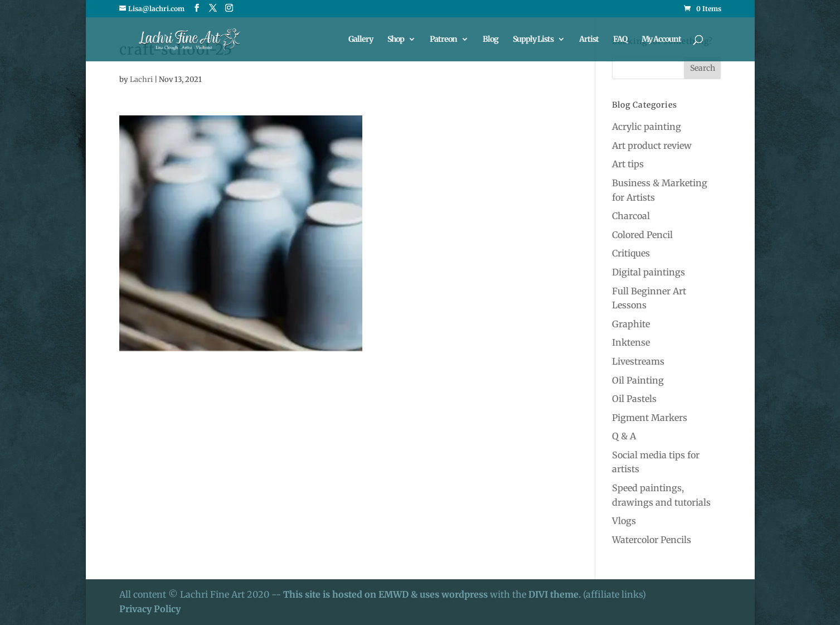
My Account (661, 40)
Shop (396, 40)
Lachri (141, 79)
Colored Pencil (642, 235)
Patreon (443, 40)
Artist (589, 40)
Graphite (631, 324)
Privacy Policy (150, 609)
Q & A (624, 436)
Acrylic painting (647, 127)
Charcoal (631, 216)
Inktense (631, 342)
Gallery (361, 40)
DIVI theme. (556, 594)
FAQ (620, 40)
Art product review (652, 146)
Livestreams (638, 361)
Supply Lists (533, 40)
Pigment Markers (650, 418)
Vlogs (624, 521)
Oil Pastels (634, 399)
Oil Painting (638, 380)
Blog (491, 40)
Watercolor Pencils (652, 540)
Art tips (628, 164)
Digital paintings (649, 272)
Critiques (631, 253)
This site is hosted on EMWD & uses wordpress (385, 594)
